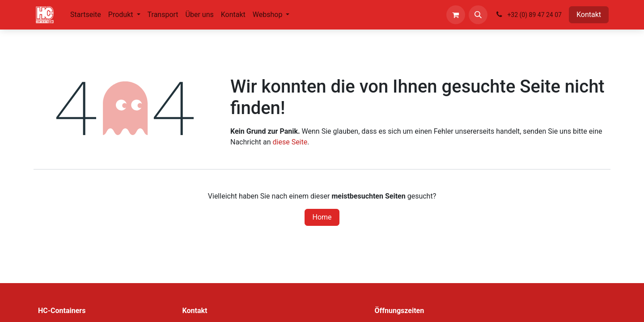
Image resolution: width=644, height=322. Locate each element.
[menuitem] (86, 15)
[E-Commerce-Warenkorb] (456, 15)
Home (322, 217)
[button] (478, 15)
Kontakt (589, 15)
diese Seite (290, 142)
